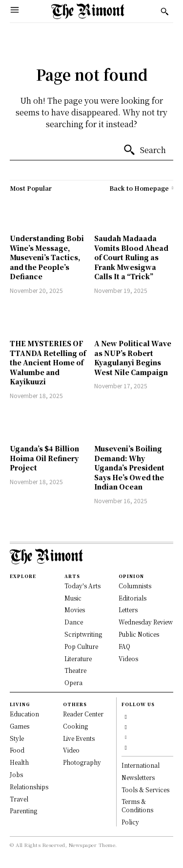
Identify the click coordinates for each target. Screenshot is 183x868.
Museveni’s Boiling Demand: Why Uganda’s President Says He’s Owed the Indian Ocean (129, 467)
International (141, 765)
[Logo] (88, 11)
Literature (78, 658)
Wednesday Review (146, 622)
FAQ (124, 646)
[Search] (144, 150)
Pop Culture (81, 646)
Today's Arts (82, 586)
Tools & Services (145, 790)
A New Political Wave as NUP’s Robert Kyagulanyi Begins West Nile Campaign (133, 358)
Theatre (75, 670)
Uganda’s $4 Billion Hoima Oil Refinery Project (44, 458)
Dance (74, 622)
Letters (128, 610)
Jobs (16, 774)
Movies (75, 610)
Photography (82, 762)
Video (71, 750)
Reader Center (83, 714)
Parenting (23, 811)
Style (17, 738)
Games (20, 726)
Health (19, 762)
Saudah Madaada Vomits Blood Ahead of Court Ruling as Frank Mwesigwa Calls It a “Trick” (131, 257)
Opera (73, 682)
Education (24, 714)
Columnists (135, 586)
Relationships (29, 787)
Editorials (132, 598)
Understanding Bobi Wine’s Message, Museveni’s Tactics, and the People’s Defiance (47, 257)
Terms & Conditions (137, 805)
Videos (128, 658)
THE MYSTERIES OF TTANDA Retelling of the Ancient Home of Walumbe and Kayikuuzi (48, 362)
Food (17, 750)
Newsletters (138, 777)
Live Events (79, 738)
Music (73, 598)
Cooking (75, 726)
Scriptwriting (83, 634)
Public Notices (139, 634)
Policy (130, 822)
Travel (19, 799)
